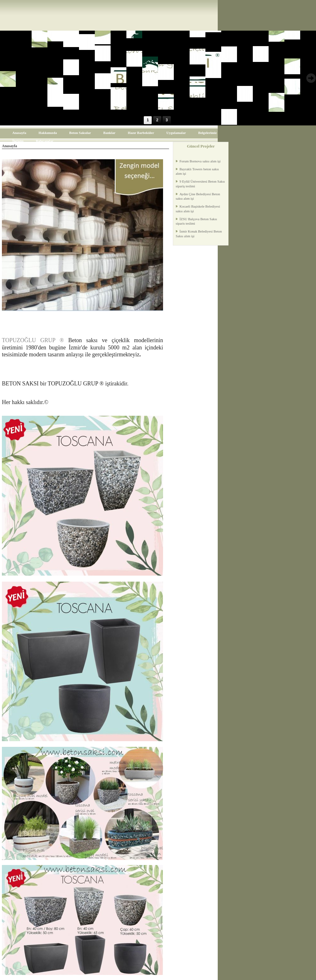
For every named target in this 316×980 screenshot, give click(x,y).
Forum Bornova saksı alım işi (200, 161)
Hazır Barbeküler (141, 133)
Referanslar (45, 141)
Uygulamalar (176, 133)
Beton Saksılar (80, 133)
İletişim (18, 141)
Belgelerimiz (207, 133)
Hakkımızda (48, 133)
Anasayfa (19, 133)
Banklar (109, 133)
